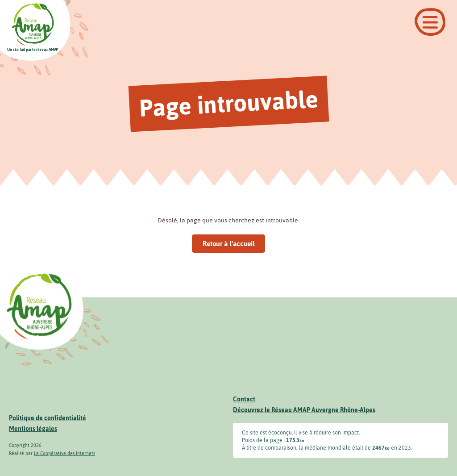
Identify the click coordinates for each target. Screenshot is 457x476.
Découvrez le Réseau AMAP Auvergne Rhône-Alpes (304, 410)
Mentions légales (33, 429)
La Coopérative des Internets (64, 453)
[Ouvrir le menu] (430, 22)
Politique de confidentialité (48, 418)
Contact (244, 399)
